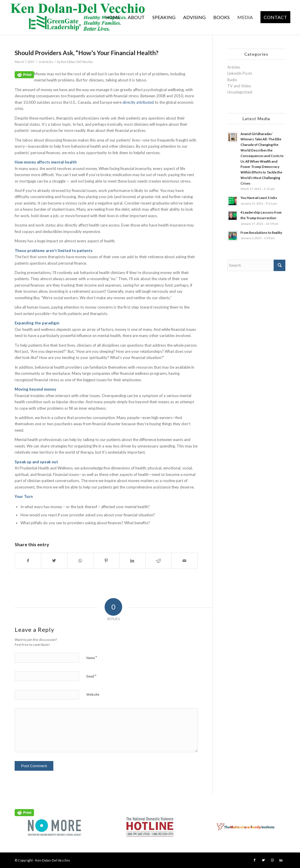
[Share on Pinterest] (106, 561)
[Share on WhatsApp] (80, 561)
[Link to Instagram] (272, 860)
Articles (47, 62)
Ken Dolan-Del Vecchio (77, 62)
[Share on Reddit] (158, 561)
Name (92, 658)
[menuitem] (113, 17)
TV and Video (239, 86)
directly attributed (138, 102)
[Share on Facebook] (28, 561)
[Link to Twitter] (263, 860)
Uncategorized (240, 92)
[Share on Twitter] (54, 561)
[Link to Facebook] (255, 860)
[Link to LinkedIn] (281, 860)
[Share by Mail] (185, 561)
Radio (232, 80)
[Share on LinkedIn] (132, 561)
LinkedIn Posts (240, 73)
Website (93, 694)
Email (91, 676)
